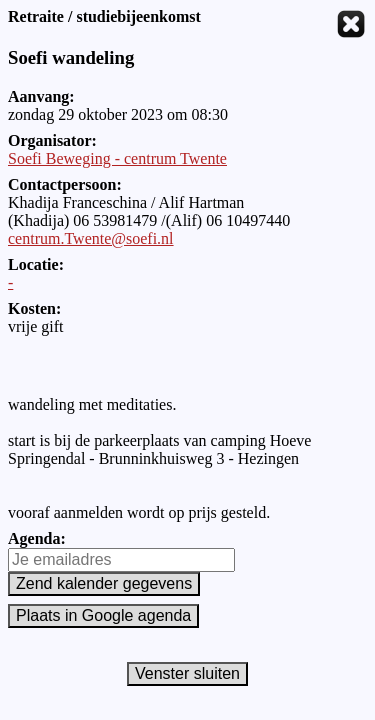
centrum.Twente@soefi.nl (91, 238)
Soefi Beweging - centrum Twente (117, 158)
